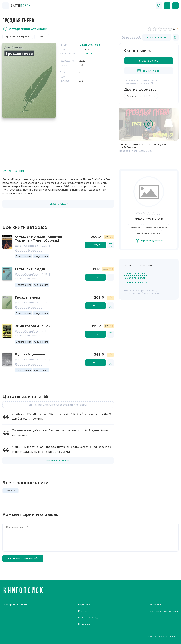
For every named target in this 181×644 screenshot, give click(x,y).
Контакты (155, 605)
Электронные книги (15, 605)
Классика (42, 37)
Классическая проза (156, 227)
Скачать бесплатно (29, 250)
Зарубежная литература (18, 37)
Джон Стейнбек (27, 246)
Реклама (83, 611)
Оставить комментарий (23, 558)
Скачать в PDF (135, 278)
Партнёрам (85, 605)
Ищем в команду (88, 618)
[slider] (160, 29)
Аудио (152, 96)
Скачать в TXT (135, 274)
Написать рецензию (157, 37)
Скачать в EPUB (136, 282)
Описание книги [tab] (14, 171)
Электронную (134, 96)
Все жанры (11, 491)
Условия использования (164, 611)
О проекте (84, 624)
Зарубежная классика (149, 233)
